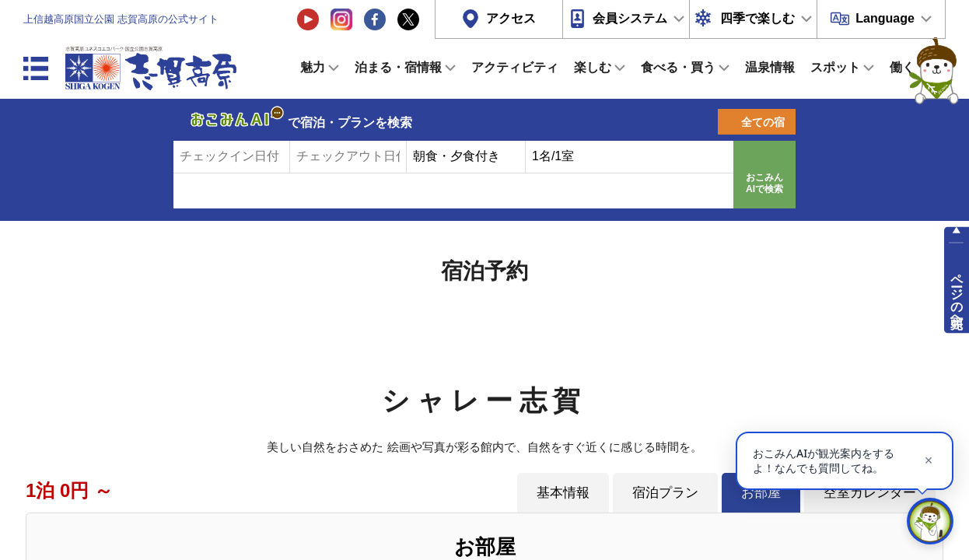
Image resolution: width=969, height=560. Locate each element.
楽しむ (593, 67)
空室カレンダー (870, 492)
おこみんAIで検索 (764, 184)
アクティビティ (515, 67)
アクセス (511, 18)
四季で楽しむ (757, 18)
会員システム (630, 18)
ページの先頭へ (957, 294)
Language (885, 18)
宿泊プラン (665, 492)
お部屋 (761, 492)
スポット (835, 67)
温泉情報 (770, 67)
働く (902, 67)
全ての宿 (763, 122)
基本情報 (563, 492)
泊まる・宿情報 (398, 67)
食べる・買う (678, 67)
